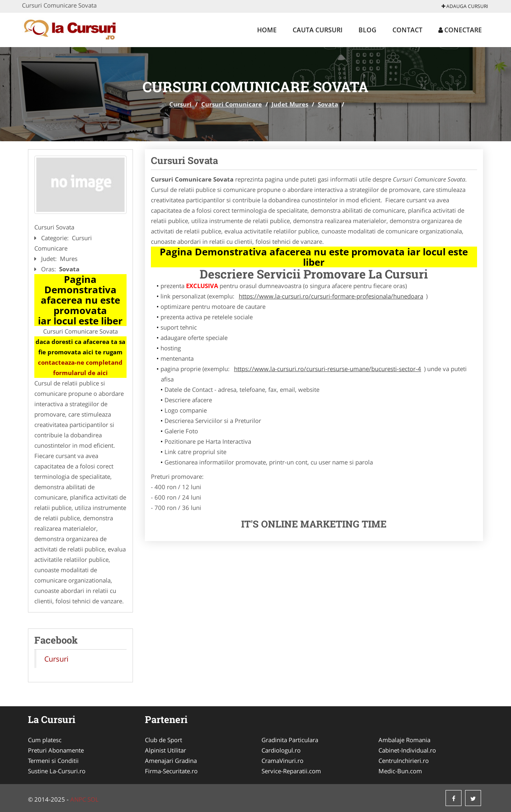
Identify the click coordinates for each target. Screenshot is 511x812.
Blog (367, 30)
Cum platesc (45, 740)
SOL (93, 799)
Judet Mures (290, 104)
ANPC (78, 799)
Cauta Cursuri (318, 30)
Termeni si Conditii (53, 761)
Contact (407, 30)
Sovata (328, 104)
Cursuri (180, 104)
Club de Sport (163, 740)
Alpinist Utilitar (165, 750)
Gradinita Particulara (290, 740)
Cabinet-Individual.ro (407, 750)
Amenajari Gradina (171, 761)
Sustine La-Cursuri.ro (57, 771)
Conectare (460, 30)
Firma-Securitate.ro (171, 771)
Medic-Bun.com (400, 771)
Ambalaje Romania (404, 740)
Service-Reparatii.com (291, 771)
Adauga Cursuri (465, 6)
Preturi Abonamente (56, 750)
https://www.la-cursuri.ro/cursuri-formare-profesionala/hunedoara (331, 296)
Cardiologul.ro (281, 750)
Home (267, 30)
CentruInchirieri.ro (404, 761)
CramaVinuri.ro (282, 761)
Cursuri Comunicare (232, 104)
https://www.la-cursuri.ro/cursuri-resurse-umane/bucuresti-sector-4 (328, 369)
